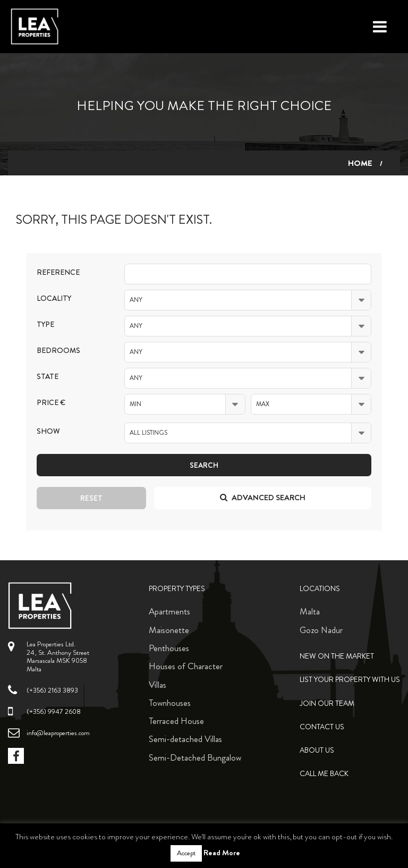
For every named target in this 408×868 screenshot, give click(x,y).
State (48, 377)
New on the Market (337, 656)
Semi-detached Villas (185, 739)
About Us (317, 750)
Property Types (177, 589)
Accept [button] (186, 853)
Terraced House (176, 721)
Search (204, 465)
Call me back (324, 774)
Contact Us (322, 727)
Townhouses (170, 703)
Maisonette (169, 630)
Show (48, 431)
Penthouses (169, 648)
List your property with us (350, 680)
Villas (158, 685)
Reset (91, 498)
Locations (320, 589)
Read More (222, 853)
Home (360, 163)
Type (45, 325)
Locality (54, 298)
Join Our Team (327, 703)
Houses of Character (186, 666)
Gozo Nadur (321, 630)
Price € (51, 403)
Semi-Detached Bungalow (195, 757)
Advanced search (263, 498)
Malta (310, 611)
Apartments (169, 611)
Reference (58, 272)
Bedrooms (58, 351)
